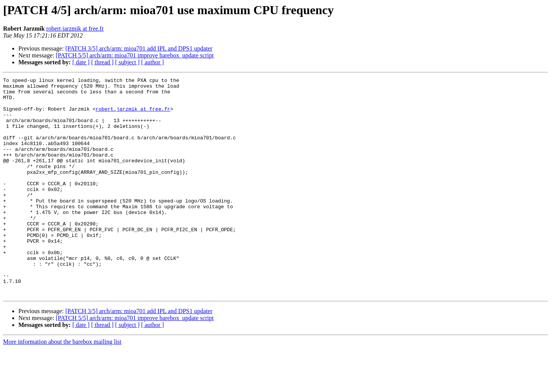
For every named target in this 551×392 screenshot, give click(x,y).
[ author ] (153, 62)
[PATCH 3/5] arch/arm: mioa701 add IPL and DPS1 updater (139, 48)
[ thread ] (102, 62)
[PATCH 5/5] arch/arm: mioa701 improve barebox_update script (135, 55)
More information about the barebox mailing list (62, 385)
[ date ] (81, 62)
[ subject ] (127, 62)
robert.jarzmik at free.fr (75, 29)
